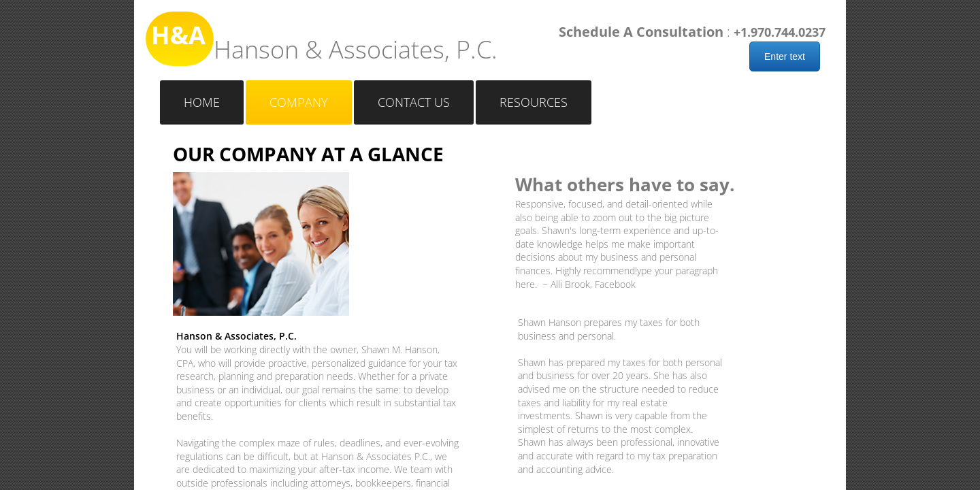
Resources (534, 102)
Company (299, 102)
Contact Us (414, 102)
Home (202, 102)
